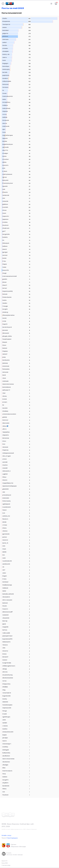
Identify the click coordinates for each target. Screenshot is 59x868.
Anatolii (5, 468)
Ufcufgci (5, 765)
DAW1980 (6, 498)
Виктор (5, 621)
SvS (4, 513)
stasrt (5, 249)
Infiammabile (7, 81)
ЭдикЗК (5, 138)
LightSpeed (6, 504)
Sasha (4, 300)
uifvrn (4, 429)
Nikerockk (6, 423)
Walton (5, 777)
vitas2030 (6, 618)
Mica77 (5, 285)
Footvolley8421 (8, 96)
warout (5, 255)
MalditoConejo (7, 585)
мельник (5, 372)
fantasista (6, 369)
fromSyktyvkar (8, 183)
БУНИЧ (5, 402)
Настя (4, 741)
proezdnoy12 (7, 495)
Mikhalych (6, 243)
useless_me (6, 516)
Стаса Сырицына (12, 838)
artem (5, 459)
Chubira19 (6, 228)
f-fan (4, 261)
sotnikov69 (6, 564)
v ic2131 (5, 726)
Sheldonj (5, 411)
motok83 (5, 615)
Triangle (5, 306)
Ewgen (5, 576)
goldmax (5, 204)
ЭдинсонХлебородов (10, 486)
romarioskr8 (7, 693)
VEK (4, 492)
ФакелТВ (6, 270)
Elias (4, 768)
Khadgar (5, 153)
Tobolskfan (6, 432)
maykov (5, 465)
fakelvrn (5, 519)
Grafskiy (5, 747)
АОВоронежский (8, 453)
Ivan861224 (7, 507)
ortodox (5, 49)
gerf (4, 231)
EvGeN (5, 399)
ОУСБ (4, 321)
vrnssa (5, 525)
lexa (4, 444)
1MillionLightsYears (9, 666)
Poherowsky (7, 501)
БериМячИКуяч (8, 144)
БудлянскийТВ (7, 639)
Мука (4, 345)
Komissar (5, 582)
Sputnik (5, 186)
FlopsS (5, 264)
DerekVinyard (7, 327)
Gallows (5, 246)
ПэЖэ (4, 267)
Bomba (5, 141)
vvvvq (4, 114)
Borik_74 (5, 543)
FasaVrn (5, 609)
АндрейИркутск (8, 483)
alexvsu (5, 672)
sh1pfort (5, 783)
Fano (4, 132)
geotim (5, 279)
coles (4, 99)
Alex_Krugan (7, 456)
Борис (5, 735)
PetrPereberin (7, 771)
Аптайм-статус (6, 835)
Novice (5, 45)
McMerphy (6, 69)
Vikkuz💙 (5, 426)
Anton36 (5, 201)
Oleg (4, 690)
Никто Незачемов (8, 759)
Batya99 (5, 180)
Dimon (4, 282)
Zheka (4, 528)
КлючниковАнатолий (10, 276)
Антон (4, 681)
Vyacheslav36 (7, 561)
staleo (5, 28)
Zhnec (4, 210)
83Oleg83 (6, 750)
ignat (4, 624)
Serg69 (5, 309)
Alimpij (5, 669)
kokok (4, 258)
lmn (4, 555)
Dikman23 (6, 333)
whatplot (5, 51)
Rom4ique (6, 66)
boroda (5, 72)
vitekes (5, 531)
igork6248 (6, 534)
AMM (4, 720)
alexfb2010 (6, 756)
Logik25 (5, 474)
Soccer (5, 660)
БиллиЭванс (7, 387)
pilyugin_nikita (7, 336)
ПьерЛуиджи (7, 339)
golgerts (5, 34)
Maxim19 (5, 225)
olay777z (5, 150)
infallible (5, 687)
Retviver (5, 420)
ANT (4, 570)
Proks (4, 579)
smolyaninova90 (8, 732)
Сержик (5, 111)
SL (3, 90)
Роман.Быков (7, 297)
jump (4, 357)
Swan (4, 213)
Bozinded (5, 30)
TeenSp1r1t (6, 25)
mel (4, 792)
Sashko (5, 729)
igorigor (5, 252)
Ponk (4, 60)
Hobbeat (5, 588)
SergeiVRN (6, 234)
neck (4, 558)
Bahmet (5, 603)
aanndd (5, 462)
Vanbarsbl (6, 195)
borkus (5, 630)
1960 (4, 573)
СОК (4, 546)
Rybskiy (5, 237)
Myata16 (5, 795)
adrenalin (6, 147)
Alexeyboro (6, 597)
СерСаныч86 (7, 708)
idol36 (4, 552)
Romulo (5, 294)
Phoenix (5, 192)
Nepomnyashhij (7, 291)
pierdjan (5, 738)
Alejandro (6, 435)
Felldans (5, 105)
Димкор (5, 363)
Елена (4, 654)
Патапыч (5, 87)
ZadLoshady (6, 108)
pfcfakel (5, 36)
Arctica (5, 222)
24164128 (6, 366)
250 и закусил (7, 600)
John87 (5, 354)
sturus (5, 123)
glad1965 (6, 489)
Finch (4, 549)
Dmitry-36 (6, 54)
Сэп (4, 198)
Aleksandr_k (6, 471)
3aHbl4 (5, 723)
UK (3, 567)
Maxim (5, 606)
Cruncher (6, 159)
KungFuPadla (7, 663)
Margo (5, 711)
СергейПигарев (8, 135)
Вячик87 (5, 657)
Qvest (4, 93)
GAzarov (5, 651)
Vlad (4, 393)
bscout (5, 348)
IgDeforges (6, 717)
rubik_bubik (6, 633)
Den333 (5, 408)
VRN (4, 648)
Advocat (5, 447)
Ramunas (5, 84)
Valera (5, 58)
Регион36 (6, 120)
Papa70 (5, 324)
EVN (4, 168)
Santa (4, 156)
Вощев (5, 342)
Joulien (5, 303)
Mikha (4, 789)
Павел (5, 510)
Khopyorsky (6, 684)
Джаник (5, 330)
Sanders (5, 79)
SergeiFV (5, 780)
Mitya (4, 477)
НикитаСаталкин (8, 384)
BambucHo (6, 360)
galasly (5, 417)
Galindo (5, 117)
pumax (5, 537)
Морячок (5, 450)
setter (5, 43)
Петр (4, 774)
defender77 (6, 390)
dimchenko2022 (8, 678)
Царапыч (5, 219)
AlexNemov (6, 762)
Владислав (6, 21)
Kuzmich (5, 207)
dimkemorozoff (7, 612)
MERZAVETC (6, 642)
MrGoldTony (6, 102)
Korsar (5, 288)
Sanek (5, 318)
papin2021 (6, 75)
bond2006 (6, 786)
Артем (5, 177)
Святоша (5, 40)
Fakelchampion (7, 705)
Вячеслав (6, 438)
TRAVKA (5, 645)
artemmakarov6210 (9, 414)
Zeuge (4, 273)
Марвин (5, 351)
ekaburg (5, 312)
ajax (4, 129)
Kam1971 (5, 165)
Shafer (5, 19)
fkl (3, 405)
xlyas (4, 378)
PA (3, 240)
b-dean (5, 171)
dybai (4, 591)
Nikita (4, 162)
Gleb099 (5, 702)
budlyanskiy (6, 753)
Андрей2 (5, 627)
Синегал (5, 540)
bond (4, 375)
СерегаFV (6, 216)
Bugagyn (5, 64)
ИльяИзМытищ (8, 675)
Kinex (4, 441)
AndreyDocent (7, 174)
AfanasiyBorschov (9, 315)
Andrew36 (6, 126)
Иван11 (5, 480)
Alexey (5, 396)
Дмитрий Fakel (7, 636)
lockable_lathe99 (8, 594)
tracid (5, 714)
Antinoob (5, 381)
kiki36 (4, 522)
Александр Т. (7, 744)
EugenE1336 (6, 696)
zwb (4, 189)
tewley (5, 699)
